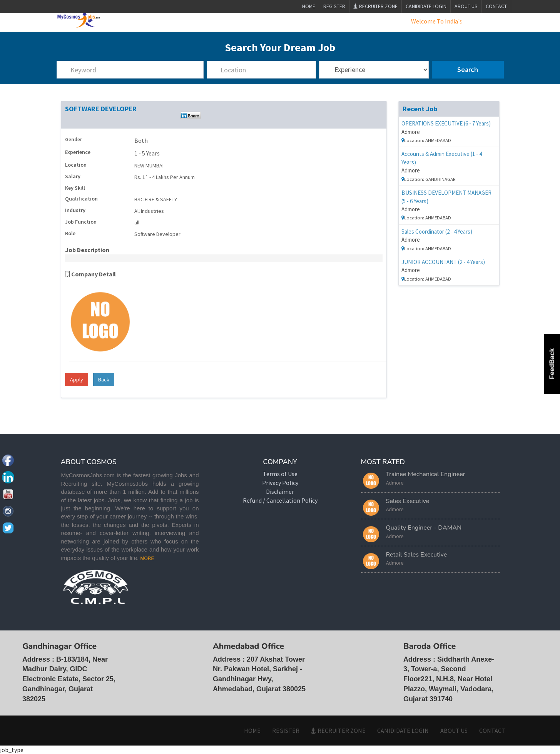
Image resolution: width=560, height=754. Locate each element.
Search (468, 70)
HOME (252, 731)
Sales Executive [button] (408, 501)
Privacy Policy (280, 483)
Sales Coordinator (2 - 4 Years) (437, 232)
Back (104, 380)
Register (334, 6)
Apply (77, 380)
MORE (147, 558)
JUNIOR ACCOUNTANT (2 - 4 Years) (443, 262)
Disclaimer (280, 492)
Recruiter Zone (375, 6)
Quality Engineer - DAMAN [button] (424, 528)
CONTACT (496, 6)
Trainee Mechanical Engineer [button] (426, 475)
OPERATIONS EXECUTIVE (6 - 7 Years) (446, 123)
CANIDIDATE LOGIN (426, 6)
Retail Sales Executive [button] (417, 555)
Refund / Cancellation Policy (280, 500)
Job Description (87, 250)
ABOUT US (466, 6)
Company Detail (90, 274)
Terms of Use (280, 474)
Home (308, 6)
